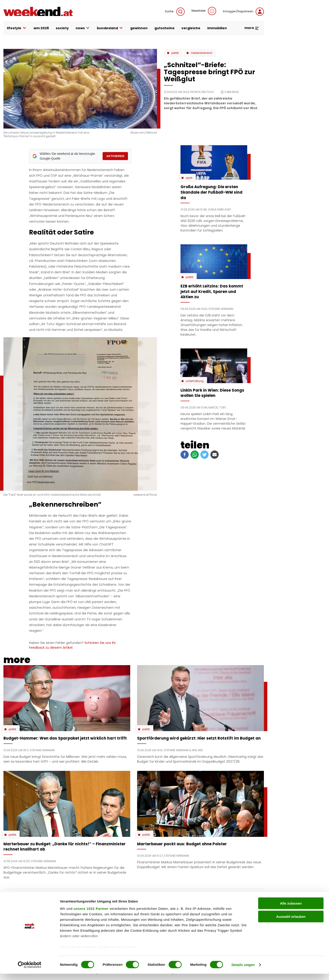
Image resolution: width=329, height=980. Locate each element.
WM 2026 (41, 28)
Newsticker (204, 11)
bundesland (110, 28)
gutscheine (164, 28)
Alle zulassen (291, 910)
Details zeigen (243, 971)
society (62, 28)
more (252, 28)
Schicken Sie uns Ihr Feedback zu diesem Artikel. (72, 645)
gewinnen (139, 28)
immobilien (217, 28)
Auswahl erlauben (291, 923)
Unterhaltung (195, 381)
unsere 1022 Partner (91, 915)
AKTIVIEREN (115, 156)
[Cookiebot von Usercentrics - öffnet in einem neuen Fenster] (30, 971)
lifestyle (17, 28)
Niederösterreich (202, 53)
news (83, 28)
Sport (189, 178)
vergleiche (191, 28)
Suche (175, 12)
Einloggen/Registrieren (243, 12)
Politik (175, 53)
